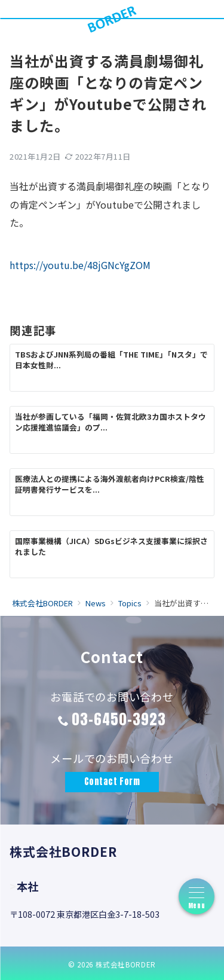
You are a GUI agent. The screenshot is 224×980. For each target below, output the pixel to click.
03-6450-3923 (119, 719)
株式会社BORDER (126, 964)
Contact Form (112, 781)
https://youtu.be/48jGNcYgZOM (80, 265)
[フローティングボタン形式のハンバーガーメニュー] (197, 896)
